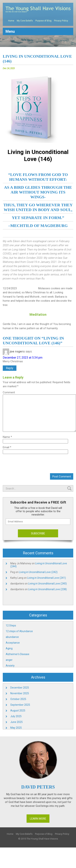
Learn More (38, 819)
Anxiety (10, 666)
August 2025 (18, 711)
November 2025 (20, 693)
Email (7, 447)
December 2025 (20, 688)
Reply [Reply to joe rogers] (10, 368)
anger (9, 660)
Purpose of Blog (43, 21)
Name (7, 437)
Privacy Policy (61, 21)
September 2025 (20, 705)
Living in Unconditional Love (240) (47, 584)
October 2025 (18, 699)
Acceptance (13, 643)
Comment (9, 392)
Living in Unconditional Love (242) (38, 572)
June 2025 (17, 722)
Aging (9, 648)
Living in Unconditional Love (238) (47, 589)
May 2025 (16, 728)
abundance (12, 637)
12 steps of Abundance (19, 631)
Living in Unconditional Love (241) (47, 578)
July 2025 (16, 716)
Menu (10, 31)
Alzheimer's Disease (18, 654)
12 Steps (11, 625)
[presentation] (45, 463)
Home (11, 21)
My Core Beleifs (25, 21)
